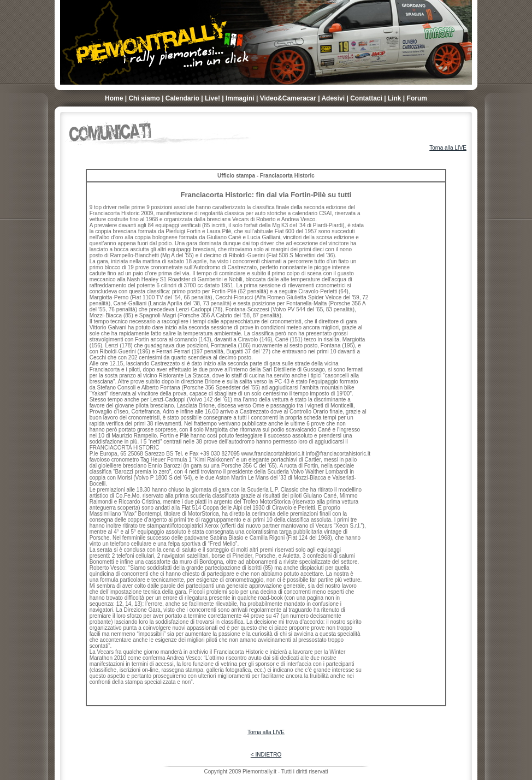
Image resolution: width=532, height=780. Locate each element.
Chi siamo (144, 98)
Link (395, 98)
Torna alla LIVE (448, 148)
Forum (417, 98)
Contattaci (366, 98)
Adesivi (333, 98)
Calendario (182, 98)
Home (114, 98)
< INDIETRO (266, 755)
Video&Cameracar (288, 98)
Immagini (240, 98)
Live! (212, 98)
